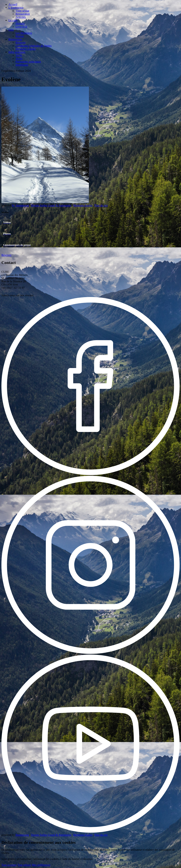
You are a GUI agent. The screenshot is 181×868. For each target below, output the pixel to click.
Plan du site (101, 205)
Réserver (21, 42)
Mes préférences (41, 865)
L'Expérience (16, 8)
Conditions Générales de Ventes (34, 46)
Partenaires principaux (28, 62)
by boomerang (20, 205)
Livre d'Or (21, 27)
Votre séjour (22, 11)
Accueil (13, 4)
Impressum (22, 65)
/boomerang (22, 835)
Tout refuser (24, 865)
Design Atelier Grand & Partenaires (51, 205)
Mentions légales (83, 205)
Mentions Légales (26, 49)
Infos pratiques (17, 52)
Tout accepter (9, 865)
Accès (19, 58)
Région (20, 36)
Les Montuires (24, 33)
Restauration (23, 14)
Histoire (20, 23)
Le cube (13, 20)
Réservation (15, 39)
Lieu (11, 30)
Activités (21, 17)
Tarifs (19, 55)
